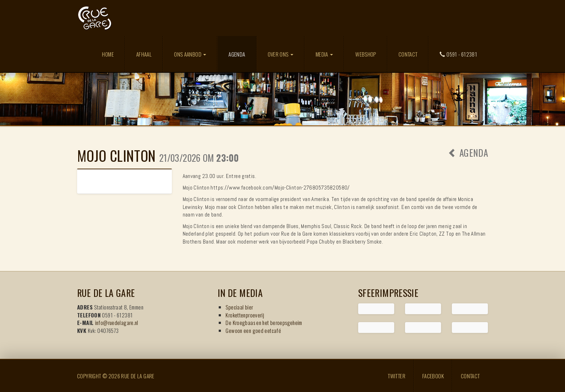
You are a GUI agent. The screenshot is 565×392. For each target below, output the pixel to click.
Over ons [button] (281, 54)
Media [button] (324, 54)
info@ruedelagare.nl (117, 322)
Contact (408, 54)
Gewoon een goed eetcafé (253, 330)
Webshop (366, 54)
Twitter (397, 376)
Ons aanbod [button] (190, 54)
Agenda (242, 54)
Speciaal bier (239, 307)
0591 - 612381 (458, 54)
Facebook (433, 376)
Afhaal (144, 54)
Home (108, 54)
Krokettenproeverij (245, 315)
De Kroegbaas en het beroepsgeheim (264, 322)
